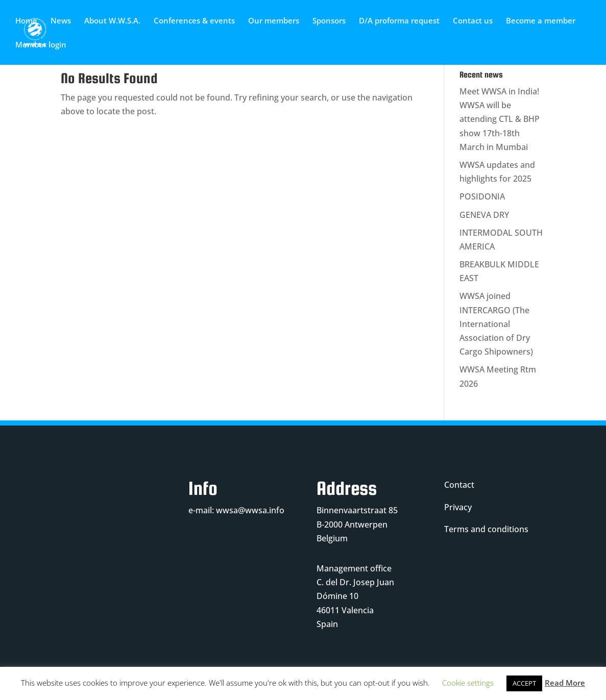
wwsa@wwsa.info (250, 510)
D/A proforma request (399, 21)
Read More (565, 683)
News (61, 21)
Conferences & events (194, 21)
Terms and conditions (486, 529)
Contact (459, 485)
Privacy (458, 507)
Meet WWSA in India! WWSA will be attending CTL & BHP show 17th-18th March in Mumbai (500, 119)
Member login (41, 45)
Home (26, 21)
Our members (274, 21)
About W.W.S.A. (112, 21)
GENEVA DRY (484, 215)
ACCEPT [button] (524, 683)
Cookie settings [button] (468, 683)
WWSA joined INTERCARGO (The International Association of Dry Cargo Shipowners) (496, 324)
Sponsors (329, 21)
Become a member (541, 21)
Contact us (473, 21)
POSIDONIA (482, 196)
